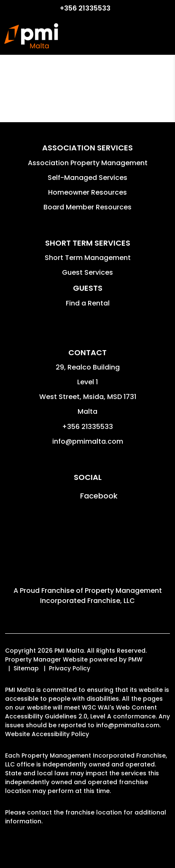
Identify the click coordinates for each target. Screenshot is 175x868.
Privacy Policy (70, 668)
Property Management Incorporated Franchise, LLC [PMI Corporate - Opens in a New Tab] (101, 596)
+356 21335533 (85, 8)
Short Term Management (88, 258)
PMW (135, 659)
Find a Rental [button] (88, 303)
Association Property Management (88, 163)
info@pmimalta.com (88, 441)
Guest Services (87, 272)
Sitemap (26, 668)
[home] (31, 36)
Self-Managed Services (87, 178)
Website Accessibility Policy (47, 734)
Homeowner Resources (87, 192)
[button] (87, 496)
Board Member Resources (87, 207)
